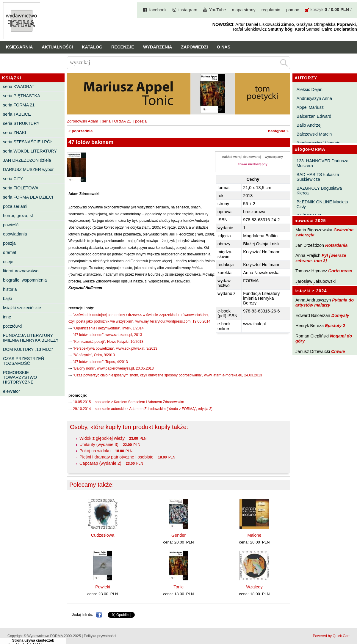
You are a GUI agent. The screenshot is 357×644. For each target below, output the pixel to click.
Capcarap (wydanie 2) (100, 463)
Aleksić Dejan (310, 89)
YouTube (218, 10)
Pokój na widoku (95, 451)
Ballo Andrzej (309, 125)
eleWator (11, 391)
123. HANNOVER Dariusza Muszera (322, 163)
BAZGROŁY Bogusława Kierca (319, 191)
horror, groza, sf (18, 216)
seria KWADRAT (19, 87)
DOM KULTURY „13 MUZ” (28, 349)
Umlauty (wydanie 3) (99, 444)
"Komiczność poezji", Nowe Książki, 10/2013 (108, 342)
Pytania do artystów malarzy (325, 303)
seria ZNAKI (15, 133)
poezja (9, 243)
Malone (254, 535)
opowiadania (15, 234)
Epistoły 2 (335, 326)
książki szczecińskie (22, 308)
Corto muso (340, 271)
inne (7, 317)
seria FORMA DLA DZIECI (28, 197)
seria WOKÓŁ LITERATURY (30, 151)
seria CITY (13, 179)
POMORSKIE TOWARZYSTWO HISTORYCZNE (20, 377)
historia (10, 289)
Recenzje (123, 47)
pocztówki (12, 326)
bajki (7, 299)
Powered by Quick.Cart (331, 636)
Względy (254, 587)
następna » (278, 131)
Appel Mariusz (310, 107)
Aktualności (57, 47)
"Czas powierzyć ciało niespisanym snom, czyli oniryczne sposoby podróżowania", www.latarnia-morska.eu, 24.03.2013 (167, 375)
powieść (11, 225)
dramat (10, 252)
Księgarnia (19, 47)
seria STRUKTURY (21, 123)
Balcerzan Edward (314, 116)
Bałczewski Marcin (314, 134)
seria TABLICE (17, 114)
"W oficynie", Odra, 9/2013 (94, 355)
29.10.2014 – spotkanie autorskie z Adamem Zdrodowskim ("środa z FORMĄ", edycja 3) (143, 409)
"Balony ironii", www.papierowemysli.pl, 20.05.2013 (113, 368)
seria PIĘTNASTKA (22, 96)
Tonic (178, 587)
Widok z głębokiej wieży (102, 438)
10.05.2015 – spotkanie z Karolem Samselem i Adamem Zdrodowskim (129, 402)
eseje (8, 262)
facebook (158, 10)
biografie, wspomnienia (25, 280)
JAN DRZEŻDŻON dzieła (27, 160)
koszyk (317, 10)
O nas (224, 47)
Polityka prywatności (100, 636)
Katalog (92, 47)
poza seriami (15, 206)
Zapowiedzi (194, 47)
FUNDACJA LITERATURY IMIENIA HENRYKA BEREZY (31, 338)
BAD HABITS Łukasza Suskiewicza (318, 177)
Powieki (103, 587)
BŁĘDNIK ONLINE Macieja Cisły (322, 204)
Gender (178, 535)
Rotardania (336, 245)
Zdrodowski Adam (83, 121)
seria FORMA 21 (19, 105)
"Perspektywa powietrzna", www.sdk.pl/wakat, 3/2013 (115, 348)
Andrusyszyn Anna (314, 98)
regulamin (271, 10)
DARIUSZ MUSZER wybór (28, 169)
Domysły (340, 315)
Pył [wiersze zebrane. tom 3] (321, 258)
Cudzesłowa (103, 535)
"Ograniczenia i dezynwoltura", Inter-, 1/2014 (108, 328)
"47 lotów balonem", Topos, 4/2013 (100, 362)
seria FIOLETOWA (21, 188)
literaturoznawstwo (21, 271)
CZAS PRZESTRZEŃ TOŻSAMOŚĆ (24, 361)
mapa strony (244, 10)
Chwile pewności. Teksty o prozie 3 (324, 354)
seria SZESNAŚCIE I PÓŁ (28, 142)
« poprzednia (80, 131)
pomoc (293, 10)
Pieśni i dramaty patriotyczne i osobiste (116, 457)
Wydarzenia (158, 47)
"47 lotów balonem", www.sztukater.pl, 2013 (107, 335)
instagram (188, 10)
